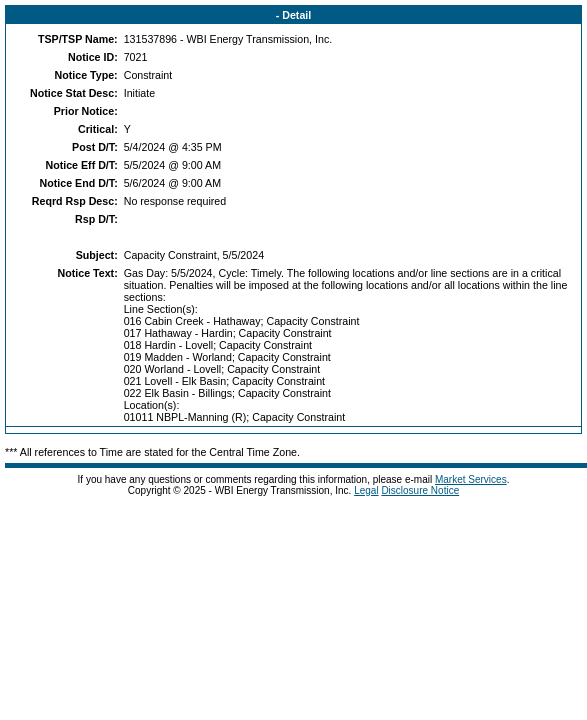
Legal (366, 490)
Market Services (471, 479)
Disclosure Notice (420, 490)
